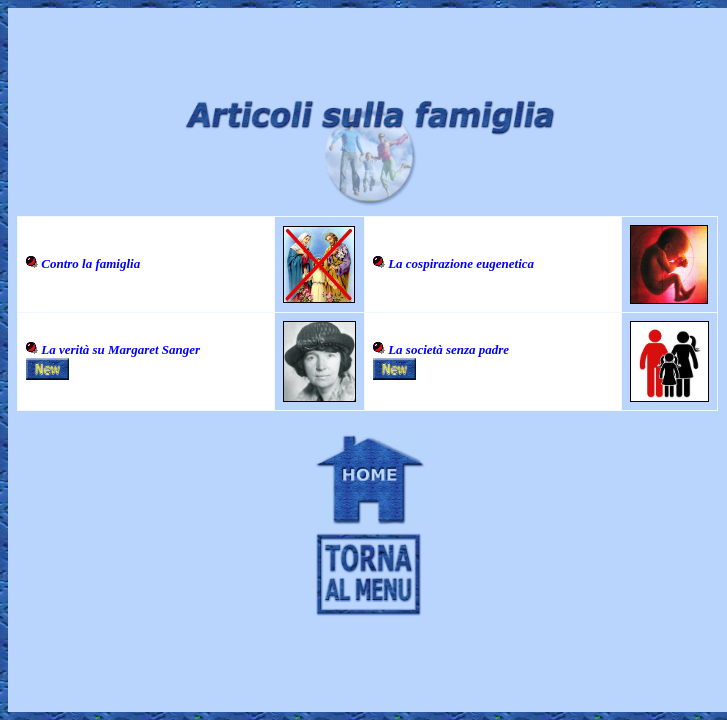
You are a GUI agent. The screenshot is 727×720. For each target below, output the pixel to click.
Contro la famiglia (90, 263)
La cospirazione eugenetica (461, 263)
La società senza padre (448, 349)
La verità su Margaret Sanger (120, 349)
